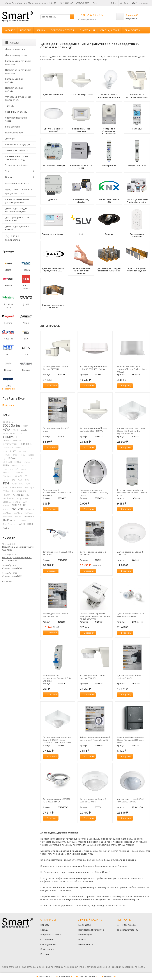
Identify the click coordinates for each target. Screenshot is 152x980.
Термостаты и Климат (17, 165)
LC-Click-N (7, 462)
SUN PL (6, 509)
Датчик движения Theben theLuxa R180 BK (130, 677)
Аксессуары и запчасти (17, 183)
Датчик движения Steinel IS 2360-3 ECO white (93, 800)
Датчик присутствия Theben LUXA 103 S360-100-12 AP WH (94, 368)
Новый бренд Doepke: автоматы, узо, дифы (18, 548)
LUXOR (23, 466)
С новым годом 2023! (12, 576)
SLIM (25, 502)
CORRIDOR (26, 444)
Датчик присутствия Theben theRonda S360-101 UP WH (94, 430)
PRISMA (7, 495)
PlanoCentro (16, 487)
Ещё (96, 3)
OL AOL (19, 476)
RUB (114, 3)
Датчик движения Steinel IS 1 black (57, 430)
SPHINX (6, 506)
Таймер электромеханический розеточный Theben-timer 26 (95, 739)
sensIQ (17, 502)
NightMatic (8, 476)
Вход (124, 3)
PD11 (27, 476)
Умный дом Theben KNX (17, 150)
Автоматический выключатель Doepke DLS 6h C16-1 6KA (57, 678)
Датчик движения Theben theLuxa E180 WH (55, 368)
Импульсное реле (14, 133)
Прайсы (82, 939)
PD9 (28, 484)
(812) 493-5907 (66, 3)
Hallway (6, 455)
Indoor (31, 455)
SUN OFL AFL (19, 505)
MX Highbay (17, 473)
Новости (26, 30)
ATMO (15, 430)
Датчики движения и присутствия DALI (19, 191)
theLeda (18, 509)
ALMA (26, 426)
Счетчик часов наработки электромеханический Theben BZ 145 (132, 493)
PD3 (27, 480)
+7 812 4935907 (91, 15)
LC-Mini (18, 462)
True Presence (10, 524)
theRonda (9, 520)
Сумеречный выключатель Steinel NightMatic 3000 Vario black (130, 740)
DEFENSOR (8, 448)
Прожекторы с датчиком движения (18, 71)
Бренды (41, 30)
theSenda (22, 520)
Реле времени (12, 127)
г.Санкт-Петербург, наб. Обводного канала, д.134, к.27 (30, 3)
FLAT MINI (22, 451)
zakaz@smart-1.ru (129, 930)
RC (28, 495)
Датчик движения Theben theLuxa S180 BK (55, 615)
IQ (4, 459)
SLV (7, 171)
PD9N (5, 487)
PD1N (5, 480)
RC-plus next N (24, 498)
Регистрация (140, 3)
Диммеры (10, 139)
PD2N (20, 480)
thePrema (29, 516)
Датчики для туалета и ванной (17, 228)
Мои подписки (86, 944)
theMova (7, 513)
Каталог (10, 30)
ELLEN (27, 448)
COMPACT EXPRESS (12, 440)
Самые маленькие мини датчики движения (17, 201)
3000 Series (12, 425)
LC (23, 459)
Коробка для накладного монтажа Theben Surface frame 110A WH (132, 369)
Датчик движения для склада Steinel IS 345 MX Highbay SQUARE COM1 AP (131, 431)
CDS (20, 433)
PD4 (6, 483)
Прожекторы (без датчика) (14, 89)
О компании (87, 30)
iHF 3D (22, 455)
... (146, 30)
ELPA (5, 451)
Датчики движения (15, 49)
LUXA (15, 466)
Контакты (45, 954)
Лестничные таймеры (16, 112)
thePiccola (7, 517)
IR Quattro (13, 458)
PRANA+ (6, 491)
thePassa (29, 513)
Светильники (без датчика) (14, 80)
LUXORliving (8, 469)
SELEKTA (7, 502)
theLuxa (30, 509)
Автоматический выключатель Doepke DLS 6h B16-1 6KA (57, 493)
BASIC (24, 430)
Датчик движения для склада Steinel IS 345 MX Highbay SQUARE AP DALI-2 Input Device (57, 740)
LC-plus (27, 462)
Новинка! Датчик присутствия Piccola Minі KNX (17, 559)
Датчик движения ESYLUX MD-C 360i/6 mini (58, 553)
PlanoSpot (30, 487)
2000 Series (9, 422)
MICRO (6, 473)
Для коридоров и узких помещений (17, 219)
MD (17, 469)
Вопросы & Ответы (62, 30)
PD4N (14, 484)
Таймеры (10, 106)
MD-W (24, 469)
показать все (9, 389)
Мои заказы (84, 925)
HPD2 (15, 455)
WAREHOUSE (26, 524)
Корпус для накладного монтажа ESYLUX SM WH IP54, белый (94, 493)
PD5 (21, 484)
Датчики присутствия (16, 55)
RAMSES (18, 494)
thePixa (18, 517)
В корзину (50, 386)
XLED (6, 528)
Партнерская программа (91, 930)
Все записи (7, 581)
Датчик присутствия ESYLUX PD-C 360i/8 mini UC (56, 800)
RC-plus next (9, 498)
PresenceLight (19, 491)
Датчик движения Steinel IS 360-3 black (93, 553)
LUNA (6, 465)
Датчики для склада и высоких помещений (16, 210)
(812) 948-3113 (83, 3)
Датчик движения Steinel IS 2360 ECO (130, 553)
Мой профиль (85, 935)
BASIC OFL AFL (9, 433)
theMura (18, 513)
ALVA (7, 429)
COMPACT (10, 437)
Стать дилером (110, 30)
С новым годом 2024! (12, 568)
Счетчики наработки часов (16, 119)
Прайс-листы (132, 30)
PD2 (13, 480)
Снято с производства (12, 238)
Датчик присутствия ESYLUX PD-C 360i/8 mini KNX (131, 615)
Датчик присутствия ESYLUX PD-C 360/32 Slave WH (131, 800)
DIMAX (18, 448)
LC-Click (30, 459)
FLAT (13, 451)
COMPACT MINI (10, 444)
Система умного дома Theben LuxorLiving (17, 158)
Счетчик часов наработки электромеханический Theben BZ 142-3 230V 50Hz (95, 616)
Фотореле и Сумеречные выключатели (18, 98)
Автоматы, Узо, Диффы (17, 144)
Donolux (9, 177)
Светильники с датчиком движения (18, 62)
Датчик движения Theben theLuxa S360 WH (92, 677)
